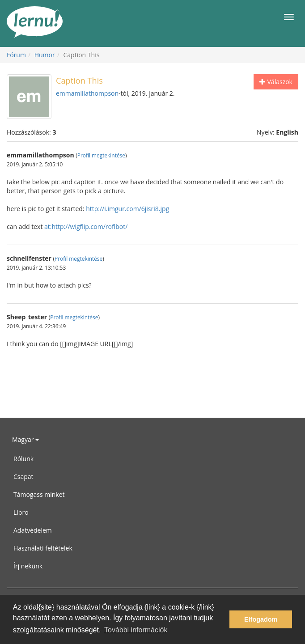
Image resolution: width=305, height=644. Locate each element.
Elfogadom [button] (261, 619)
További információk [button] (136, 630)
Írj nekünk (28, 566)
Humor (45, 55)
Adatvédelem (33, 530)
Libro (21, 512)
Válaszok (276, 82)
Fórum (16, 55)
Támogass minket (39, 494)
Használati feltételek (43, 548)
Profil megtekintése (101, 155)
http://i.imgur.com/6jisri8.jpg (127, 209)
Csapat (23, 477)
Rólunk (23, 459)
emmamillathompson (87, 93)
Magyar (25, 439)
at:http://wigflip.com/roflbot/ (86, 227)
